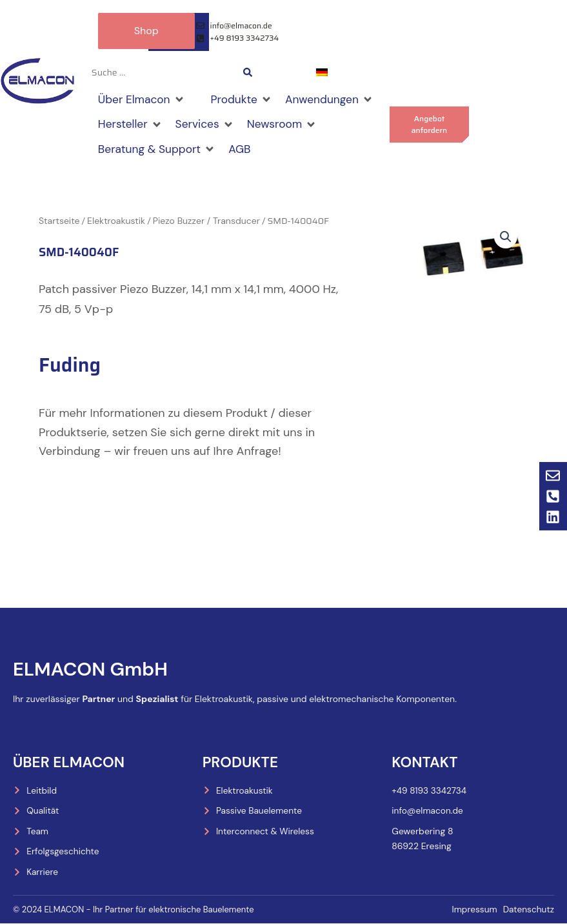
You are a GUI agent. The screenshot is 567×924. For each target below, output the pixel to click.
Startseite (59, 223)
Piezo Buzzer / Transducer (206, 223)
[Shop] (201, 90)
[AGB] (244, 151)
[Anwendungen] (335, 100)
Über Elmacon (70, 760)
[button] (505, 239)
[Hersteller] (131, 125)
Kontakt (425, 760)
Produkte (241, 760)
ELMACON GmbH (92, 668)
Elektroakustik (116, 223)
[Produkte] (245, 100)
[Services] (208, 125)
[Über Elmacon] (143, 100)
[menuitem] (322, 72)
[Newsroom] (286, 125)
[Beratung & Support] (159, 151)
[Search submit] (248, 72)
